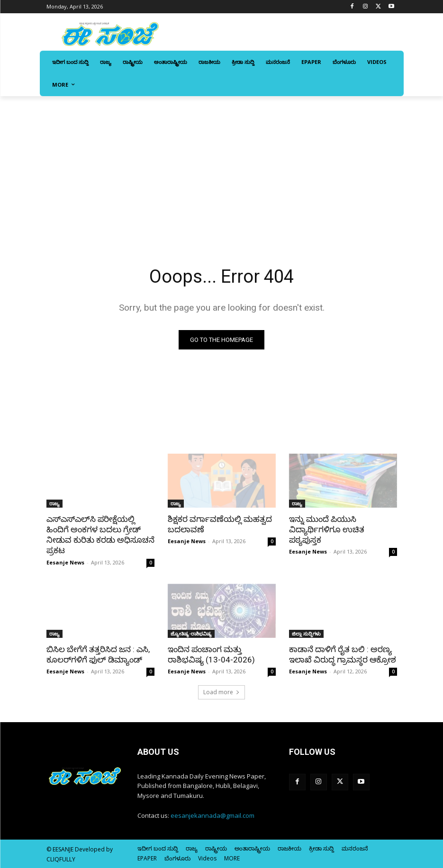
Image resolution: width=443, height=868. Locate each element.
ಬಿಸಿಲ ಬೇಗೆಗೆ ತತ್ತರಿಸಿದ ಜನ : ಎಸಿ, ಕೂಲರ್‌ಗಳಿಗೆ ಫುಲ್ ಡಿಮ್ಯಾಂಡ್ (98, 654)
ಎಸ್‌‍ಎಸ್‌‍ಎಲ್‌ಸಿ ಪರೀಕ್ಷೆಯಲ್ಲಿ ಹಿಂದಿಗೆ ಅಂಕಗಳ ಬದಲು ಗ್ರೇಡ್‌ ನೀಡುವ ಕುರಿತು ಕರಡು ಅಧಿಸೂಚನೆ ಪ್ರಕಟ (100, 535)
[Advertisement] (221, 167)
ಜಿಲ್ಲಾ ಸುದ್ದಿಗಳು (306, 634)
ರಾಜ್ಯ (54, 503)
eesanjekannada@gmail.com (212, 815)
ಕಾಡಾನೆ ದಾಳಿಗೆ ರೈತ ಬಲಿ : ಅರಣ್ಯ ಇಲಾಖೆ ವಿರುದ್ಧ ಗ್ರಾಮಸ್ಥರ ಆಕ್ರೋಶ (343, 654)
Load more (221, 692)
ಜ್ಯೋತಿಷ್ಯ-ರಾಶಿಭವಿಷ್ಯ (191, 634)
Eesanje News (65, 562)
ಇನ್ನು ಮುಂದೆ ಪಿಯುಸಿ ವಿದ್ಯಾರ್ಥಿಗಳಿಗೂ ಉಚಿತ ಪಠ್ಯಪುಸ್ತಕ (327, 529)
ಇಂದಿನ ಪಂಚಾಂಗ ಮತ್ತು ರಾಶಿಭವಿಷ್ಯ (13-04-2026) (211, 654)
